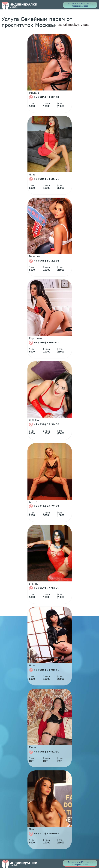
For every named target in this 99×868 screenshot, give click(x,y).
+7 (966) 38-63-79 (44, 343)
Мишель (34, 93)
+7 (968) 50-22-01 (44, 261)
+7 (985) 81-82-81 (44, 97)
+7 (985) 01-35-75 (44, 179)
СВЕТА (33, 502)
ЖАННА (34, 420)
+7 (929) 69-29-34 (44, 425)
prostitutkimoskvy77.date (72, 25)
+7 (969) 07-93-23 (44, 588)
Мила (32, 747)
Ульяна (34, 584)
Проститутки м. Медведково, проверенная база (80, 5)
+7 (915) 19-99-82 (44, 834)
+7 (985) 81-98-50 (44, 670)
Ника (32, 665)
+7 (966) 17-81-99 (44, 752)
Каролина (35, 338)
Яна (31, 829)
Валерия (35, 256)
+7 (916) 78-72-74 (44, 506)
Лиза (32, 175)
